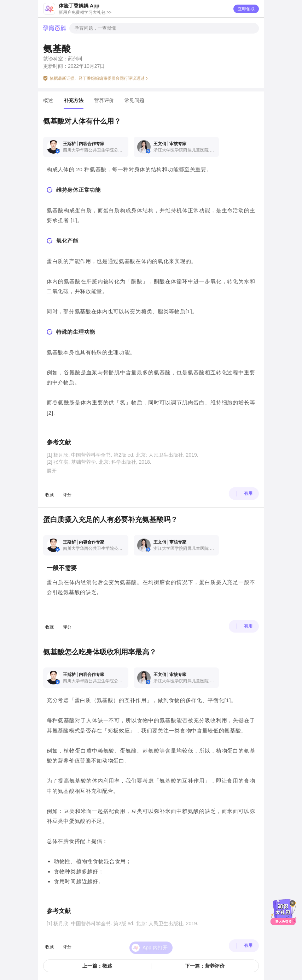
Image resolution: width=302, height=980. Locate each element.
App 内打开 (155, 933)
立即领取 (246, 9)
